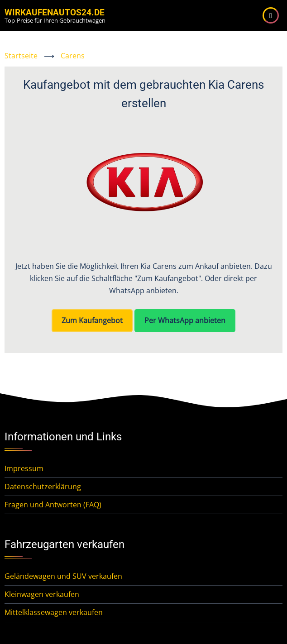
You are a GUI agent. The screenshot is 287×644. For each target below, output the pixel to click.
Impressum (24, 468)
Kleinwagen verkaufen (42, 594)
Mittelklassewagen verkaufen (54, 612)
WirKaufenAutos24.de (55, 12)
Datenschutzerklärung (43, 487)
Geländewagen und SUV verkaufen (63, 576)
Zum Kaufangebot (92, 320)
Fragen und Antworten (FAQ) (53, 505)
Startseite (21, 56)
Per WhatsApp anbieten (185, 320)
